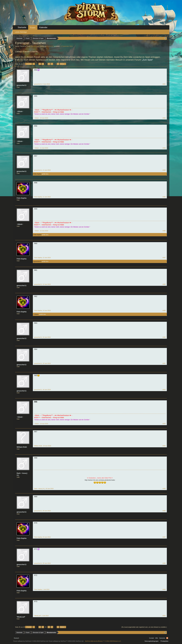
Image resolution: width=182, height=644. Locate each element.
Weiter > (63, 64)
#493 (164, 424)
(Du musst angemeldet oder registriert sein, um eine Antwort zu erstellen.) (144, 627)
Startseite (22, 27)
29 (58, 64)
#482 (164, 118)
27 (52, 64)
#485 (164, 197)
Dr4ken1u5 (50, 46)
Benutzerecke (35, 46)
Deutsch (16, 638)
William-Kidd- (22, 447)
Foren (33, 28)
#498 (164, 563)
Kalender (43, 27)
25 (46, 64)
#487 (164, 258)
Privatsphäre (164, 641)
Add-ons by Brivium (103, 641)
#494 (164, 446)
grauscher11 (22, 85)
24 (43, 64)
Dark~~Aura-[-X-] (22, 474)
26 (49, 64)
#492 (164, 390)
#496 (164, 511)
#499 (164, 589)
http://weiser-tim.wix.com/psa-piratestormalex (100, 480)
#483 (164, 148)
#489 (164, 310)
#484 (164, 170)
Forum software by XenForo (31, 641)
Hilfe (157, 638)
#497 (164, 537)
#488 (164, 284)
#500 (164, 616)
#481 (164, 84)
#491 (164, 363)
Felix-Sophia (37, 174)
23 (40, 64)
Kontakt (151, 638)
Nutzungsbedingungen (152, 641)
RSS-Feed (167, 638)
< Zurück (29, 64)
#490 (164, 337)
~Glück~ (20, 111)
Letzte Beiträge (21, 32)
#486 (164, 231)
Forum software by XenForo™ (66, 641)
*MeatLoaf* (21, 617)
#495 (164, 489)
